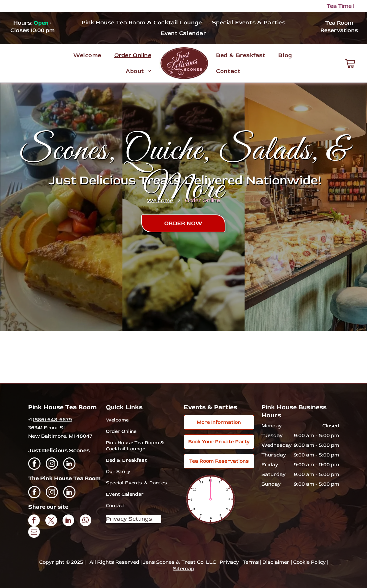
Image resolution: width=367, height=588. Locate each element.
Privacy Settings (129, 519)
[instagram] (52, 464)
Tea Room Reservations (339, 27)
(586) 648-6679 (52, 420)
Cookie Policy (310, 562)
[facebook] (34, 464)
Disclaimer (276, 562)
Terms (251, 562)
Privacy (229, 562)
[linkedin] (69, 464)
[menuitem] (142, 22)
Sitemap (184, 569)
